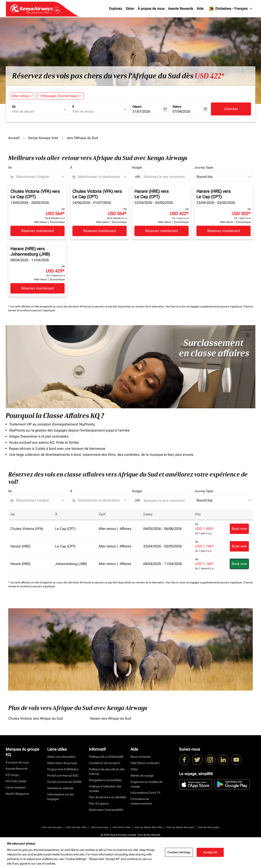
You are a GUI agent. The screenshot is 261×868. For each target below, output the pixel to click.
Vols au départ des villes (148, 827)
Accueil (14, 138)
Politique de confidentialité (106, 757)
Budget (137, 167)
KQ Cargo (12, 775)
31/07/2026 (141, 111)
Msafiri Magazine (17, 794)
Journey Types (204, 167)
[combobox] (37, 112)
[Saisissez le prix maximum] (165, 177)
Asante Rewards (181, 9)
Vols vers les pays (52, 827)
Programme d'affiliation (63, 769)
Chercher (231, 109)
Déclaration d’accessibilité (106, 810)
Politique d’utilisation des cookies (105, 789)
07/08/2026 (181, 111)
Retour (177, 107)
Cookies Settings (179, 852)
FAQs (134, 769)
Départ (137, 107)
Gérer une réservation (61, 757)
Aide (200, 9)
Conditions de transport (104, 763)
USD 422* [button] (209, 76)
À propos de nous (151, 9)
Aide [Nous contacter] (145, 763)
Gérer (130, 9)
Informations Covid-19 (145, 793)
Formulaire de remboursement (141, 801)
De (14, 107)
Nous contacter (141, 757)
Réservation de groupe (62, 763)
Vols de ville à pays (209, 827)
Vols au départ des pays (180, 827)
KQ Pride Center (16, 781)
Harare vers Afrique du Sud (110, 718)
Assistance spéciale (60, 788)
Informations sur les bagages (60, 797)
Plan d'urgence (99, 803)
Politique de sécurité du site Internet (107, 771)
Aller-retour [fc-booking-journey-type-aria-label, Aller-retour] (21, 96)
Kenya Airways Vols (43, 138)
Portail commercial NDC (63, 776)
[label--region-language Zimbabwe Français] (231, 9)
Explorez (116, 9)
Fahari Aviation (16, 787)
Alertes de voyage (142, 776)
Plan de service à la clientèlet (107, 797)
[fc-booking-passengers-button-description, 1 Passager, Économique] (58, 96)
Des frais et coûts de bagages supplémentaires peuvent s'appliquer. (205, 307)
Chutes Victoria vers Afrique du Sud (35, 718)
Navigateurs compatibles (105, 780)
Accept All (210, 852)
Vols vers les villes (76, 827)
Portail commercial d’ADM (64, 782)
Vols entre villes (122, 827)
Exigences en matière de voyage (146, 784)
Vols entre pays (100, 827)
